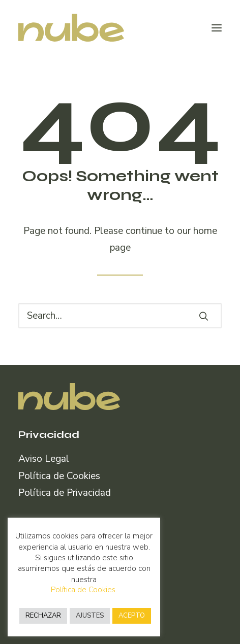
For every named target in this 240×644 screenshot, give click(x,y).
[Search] (120, 316)
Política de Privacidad (65, 493)
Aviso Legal (44, 459)
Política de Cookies (59, 476)
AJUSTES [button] (90, 616)
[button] (217, 28)
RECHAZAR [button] (43, 616)
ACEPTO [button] (132, 616)
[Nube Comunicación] (71, 28)
